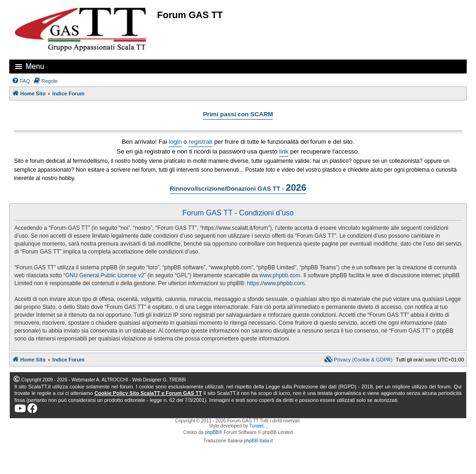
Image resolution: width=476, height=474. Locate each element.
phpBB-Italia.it (258, 441)
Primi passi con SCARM (238, 114)
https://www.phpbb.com (276, 283)
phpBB (212, 432)
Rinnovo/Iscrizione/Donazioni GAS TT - (238, 187)
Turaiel (256, 426)
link (284, 151)
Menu (35, 66)
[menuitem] (21, 81)
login (175, 142)
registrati (201, 142)
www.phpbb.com (280, 275)
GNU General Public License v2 (104, 275)
